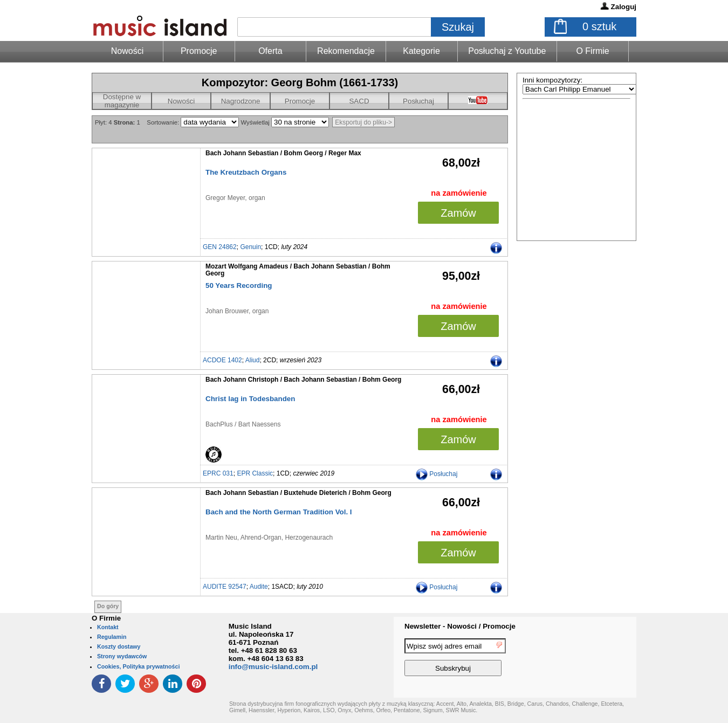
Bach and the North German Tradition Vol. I (279, 512)
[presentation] (592, 659)
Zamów (458, 213)
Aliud (253, 360)
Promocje (199, 51)
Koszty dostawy (119, 646)
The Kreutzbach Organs (246, 172)
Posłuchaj (418, 101)
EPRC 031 (218, 473)
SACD (359, 101)
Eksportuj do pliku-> (363, 122)
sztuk (599, 26)
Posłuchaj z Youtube (507, 51)
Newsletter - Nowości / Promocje (460, 626)
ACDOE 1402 (222, 360)
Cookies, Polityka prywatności (138, 666)
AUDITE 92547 (225, 587)
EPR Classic (255, 473)
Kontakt (108, 627)
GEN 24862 (220, 247)
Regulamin (112, 637)
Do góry (108, 606)
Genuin (250, 247)
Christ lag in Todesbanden (250, 399)
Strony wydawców (122, 656)
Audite (259, 587)
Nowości (181, 101)
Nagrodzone (241, 101)
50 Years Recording (239, 285)
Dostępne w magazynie (122, 101)
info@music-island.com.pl (273, 667)
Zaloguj (624, 7)
